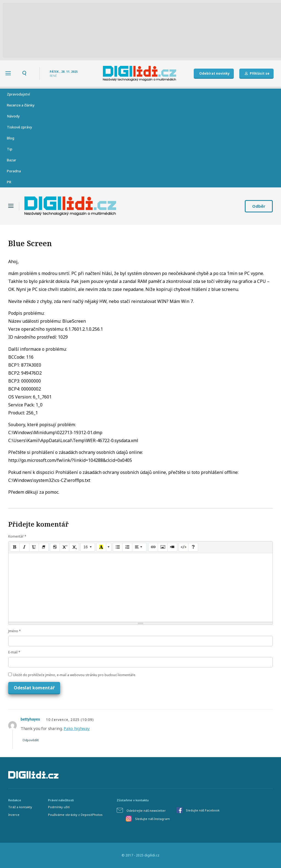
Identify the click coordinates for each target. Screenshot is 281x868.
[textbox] (140, 588)
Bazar (12, 160)
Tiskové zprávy (19, 127)
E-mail (14, 652)
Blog (11, 138)
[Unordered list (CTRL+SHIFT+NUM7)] (118, 547)
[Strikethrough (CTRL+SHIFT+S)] (55, 547)
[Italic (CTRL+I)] (24, 547)
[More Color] (109, 547)
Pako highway (77, 728)
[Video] (172, 547)
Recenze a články (21, 105)
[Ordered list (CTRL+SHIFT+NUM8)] (127, 547)
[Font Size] (88, 547)
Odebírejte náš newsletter (146, 811)
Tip (10, 149)
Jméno (15, 631)
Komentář (17, 536)
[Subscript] (74, 547)
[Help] (193, 547)
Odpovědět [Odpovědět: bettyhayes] (31, 740)
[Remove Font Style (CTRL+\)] (44, 547)
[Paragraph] (139, 547)
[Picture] (163, 547)
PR (9, 182)
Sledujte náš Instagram (152, 819)
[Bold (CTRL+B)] (15, 547)
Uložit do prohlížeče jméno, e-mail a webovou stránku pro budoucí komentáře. (75, 675)
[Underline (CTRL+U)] (34, 547)
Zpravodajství (18, 94)
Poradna (14, 171)
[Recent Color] (101, 547)
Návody (13, 116)
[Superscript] (64, 547)
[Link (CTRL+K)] (153, 547)
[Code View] (184, 547)
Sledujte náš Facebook (203, 810)
